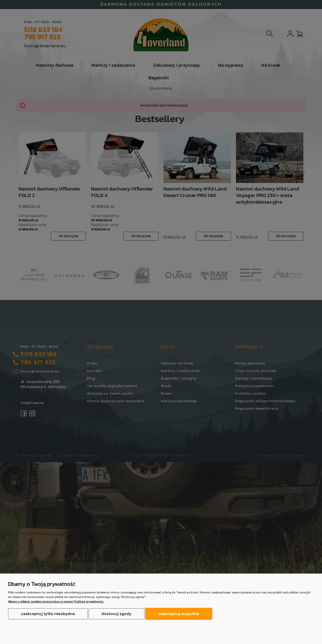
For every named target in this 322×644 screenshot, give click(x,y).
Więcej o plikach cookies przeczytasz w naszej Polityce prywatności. (56, 601)
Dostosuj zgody (116, 614)
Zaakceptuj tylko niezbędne (48, 614)
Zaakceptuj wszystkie (179, 614)
